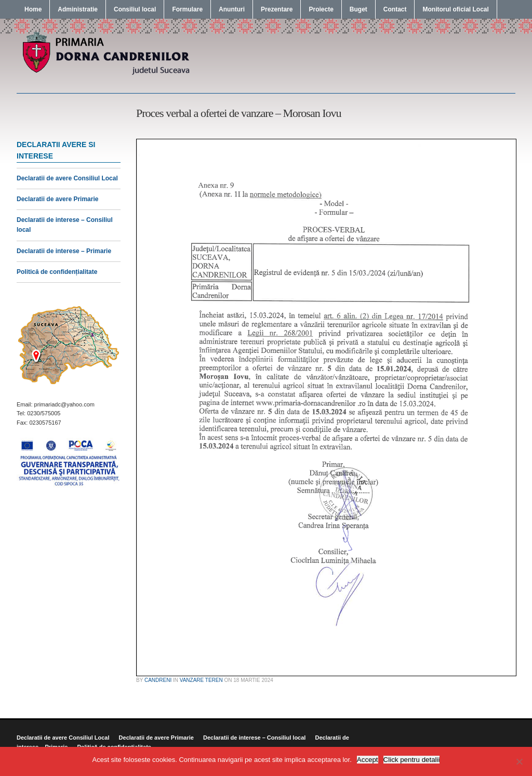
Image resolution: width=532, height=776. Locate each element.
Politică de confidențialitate (57, 272)
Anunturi (232, 9)
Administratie (78, 9)
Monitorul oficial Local (455, 9)
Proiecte (321, 9)
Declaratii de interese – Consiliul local (254, 738)
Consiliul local (135, 9)
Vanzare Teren (201, 680)
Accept (368, 760)
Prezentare (277, 9)
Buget (358, 9)
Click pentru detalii (412, 760)
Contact (395, 9)
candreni (158, 680)
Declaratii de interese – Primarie (64, 251)
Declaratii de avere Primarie (57, 199)
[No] (519, 761)
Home (33, 9)
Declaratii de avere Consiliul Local (67, 178)
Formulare (187, 9)
